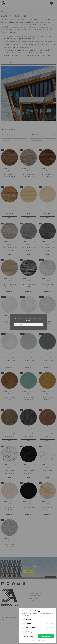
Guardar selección (29, 636)
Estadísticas (30, 623)
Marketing (29, 632)
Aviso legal (33, 640)
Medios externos (31, 628)
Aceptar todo (46, 636)
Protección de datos (40, 640)
